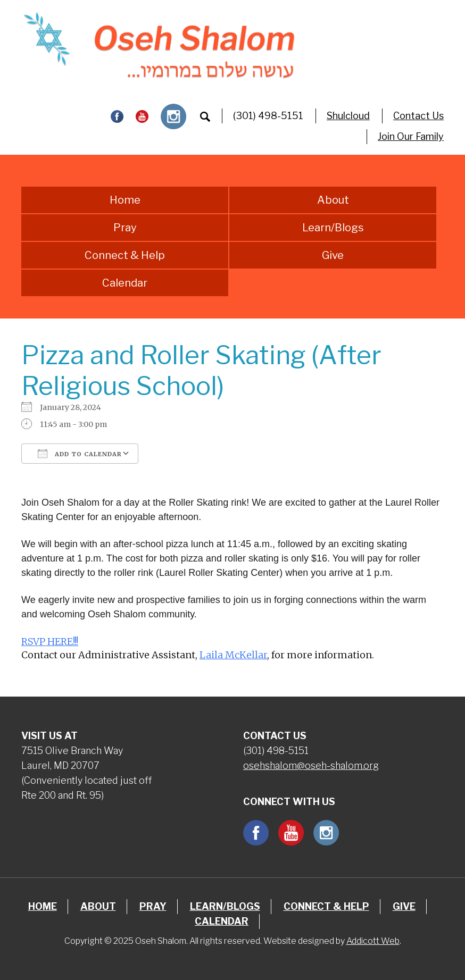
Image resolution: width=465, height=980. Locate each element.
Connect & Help (125, 255)
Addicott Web (373, 941)
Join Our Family (411, 136)
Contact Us (418, 116)
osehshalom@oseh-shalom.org (311, 765)
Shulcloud (348, 116)
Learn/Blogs (333, 228)
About (333, 200)
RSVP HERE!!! (50, 642)
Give (333, 255)
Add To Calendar (80, 454)
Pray (125, 228)
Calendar (125, 283)
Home (125, 200)
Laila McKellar (233, 655)
